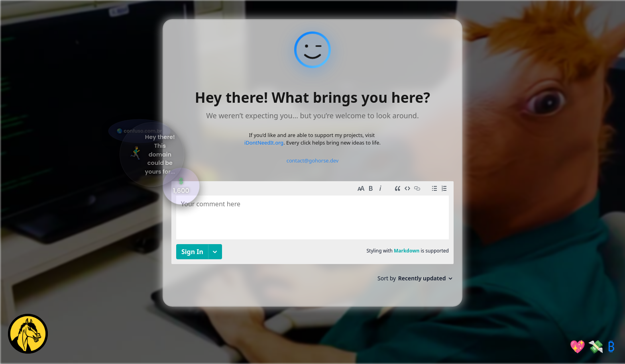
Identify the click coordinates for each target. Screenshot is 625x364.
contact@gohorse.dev (313, 160)
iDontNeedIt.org (264, 143)
